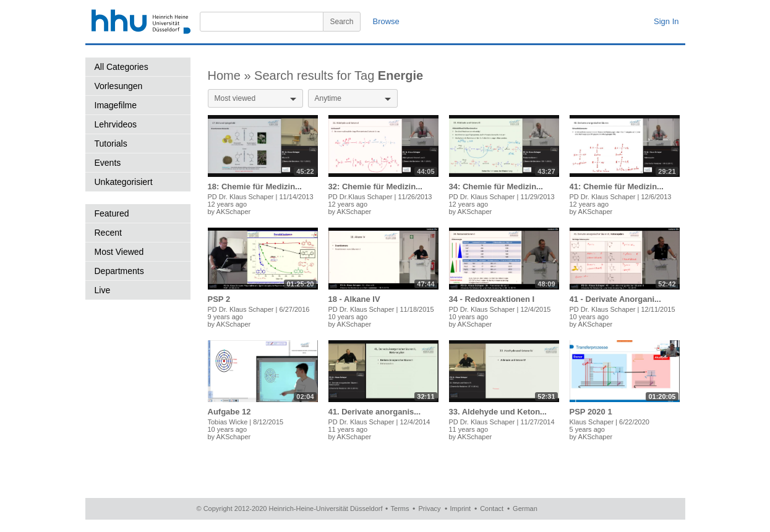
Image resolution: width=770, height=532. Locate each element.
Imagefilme (116, 105)
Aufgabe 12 (229, 412)
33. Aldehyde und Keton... (498, 412)
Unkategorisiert (124, 182)
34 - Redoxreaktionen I (492, 299)
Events (108, 163)
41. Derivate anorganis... (375, 412)
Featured (112, 213)
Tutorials (111, 144)
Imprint (461, 508)
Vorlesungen (119, 86)
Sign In (666, 21)
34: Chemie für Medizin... (496, 187)
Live (103, 290)
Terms (400, 508)
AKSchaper (234, 212)
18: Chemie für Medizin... (255, 187)
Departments (119, 271)
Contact (492, 508)
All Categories (122, 67)
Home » (231, 75)
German (525, 508)
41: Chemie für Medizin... (617, 187)
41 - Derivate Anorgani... (615, 299)
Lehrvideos (116, 124)
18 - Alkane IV (354, 299)
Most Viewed (119, 252)
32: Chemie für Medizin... (375, 187)
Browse (386, 21)
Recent (108, 233)
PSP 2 (219, 299)
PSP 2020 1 (591, 412)
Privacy (429, 508)
